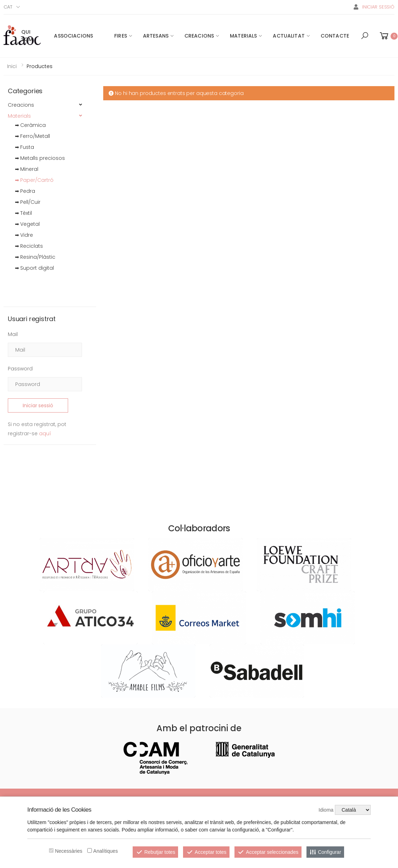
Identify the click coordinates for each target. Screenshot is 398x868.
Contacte (335, 36)
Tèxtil (26, 213)
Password (20, 369)
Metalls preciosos (43, 158)
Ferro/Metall (35, 136)
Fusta (27, 147)
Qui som (27, 36)
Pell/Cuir (30, 202)
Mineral (29, 169)
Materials (243, 36)
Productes (40, 66)
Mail (13, 334)
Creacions (199, 36)
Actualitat (289, 36)
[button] (365, 36)
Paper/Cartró (37, 180)
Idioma (326, 810)
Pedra (28, 191)
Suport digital (37, 268)
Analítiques (106, 851)
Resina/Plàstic (38, 257)
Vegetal (30, 224)
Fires (121, 36)
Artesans (156, 36)
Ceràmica (33, 125)
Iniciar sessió (38, 405)
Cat (8, 7)
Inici (12, 66)
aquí (45, 433)
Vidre (27, 235)
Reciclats (32, 246)
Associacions (73, 36)
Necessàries (69, 851)
